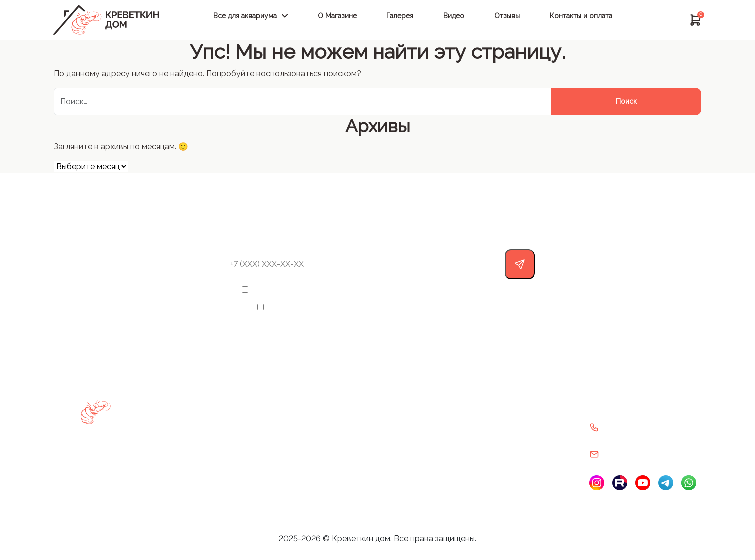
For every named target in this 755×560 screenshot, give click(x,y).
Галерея (400, 16)
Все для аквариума (245, 16)
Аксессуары (174, 424)
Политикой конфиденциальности (424, 307)
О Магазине (337, 16)
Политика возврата (492, 399)
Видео (454, 16)
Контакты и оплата (581, 16)
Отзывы (507, 16)
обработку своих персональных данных (426, 290)
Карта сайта (370, 449)
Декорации (173, 449)
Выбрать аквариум (185, 399)
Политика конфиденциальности (512, 424)
